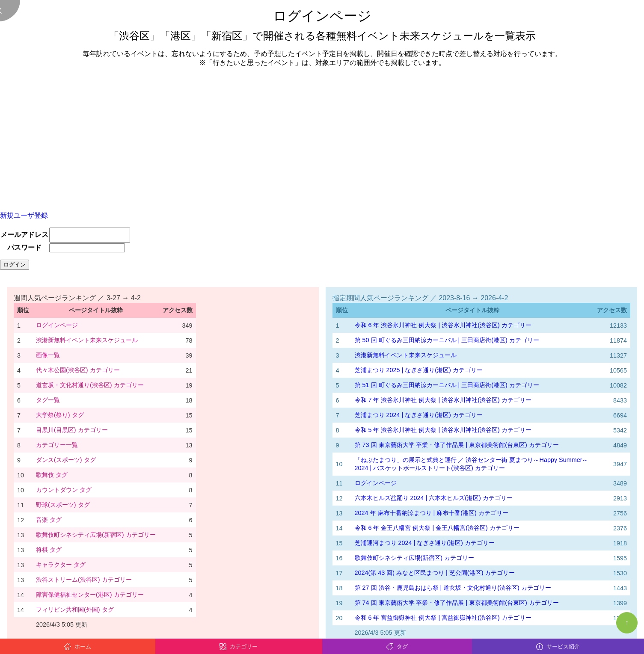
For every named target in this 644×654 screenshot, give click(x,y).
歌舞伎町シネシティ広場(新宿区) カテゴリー (96, 535)
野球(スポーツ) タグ (63, 505)
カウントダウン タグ (64, 490)
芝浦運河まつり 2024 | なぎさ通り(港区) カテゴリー (425, 543)
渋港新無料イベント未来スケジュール (87, 340)
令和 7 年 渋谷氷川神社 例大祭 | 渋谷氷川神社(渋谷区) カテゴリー (443, 400)
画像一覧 (48, 355)
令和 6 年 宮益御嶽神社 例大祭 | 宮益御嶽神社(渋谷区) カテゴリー (443, 618)
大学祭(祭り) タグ (60, 415)
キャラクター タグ (61, 565)
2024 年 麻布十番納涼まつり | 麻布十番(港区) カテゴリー (432, 513)
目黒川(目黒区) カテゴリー (72, 430)
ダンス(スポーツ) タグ (66, 460)
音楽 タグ (49, 520)
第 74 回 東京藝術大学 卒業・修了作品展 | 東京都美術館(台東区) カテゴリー (457, 603)
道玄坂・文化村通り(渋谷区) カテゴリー (90, 385)
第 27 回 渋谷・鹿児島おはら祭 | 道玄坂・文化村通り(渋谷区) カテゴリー (453, 588)
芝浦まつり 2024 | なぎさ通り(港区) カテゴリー (419, 415)
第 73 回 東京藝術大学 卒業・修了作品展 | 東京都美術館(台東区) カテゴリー (457, 445)
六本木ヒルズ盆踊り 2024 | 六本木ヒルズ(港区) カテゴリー (434, 498)
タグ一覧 (48, 400)
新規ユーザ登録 (24, 215)
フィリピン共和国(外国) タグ (75, 610)
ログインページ (57, 325)
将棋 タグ (49, 550)
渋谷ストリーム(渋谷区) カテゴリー (84, 580)
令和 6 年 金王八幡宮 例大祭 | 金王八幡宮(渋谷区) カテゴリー (437, 528)
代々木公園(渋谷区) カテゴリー (78, 370)
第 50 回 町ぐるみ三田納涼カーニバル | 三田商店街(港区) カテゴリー (447, 340)
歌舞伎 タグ (52, 475)
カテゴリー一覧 (57, 445)
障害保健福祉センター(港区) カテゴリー (90, 595)
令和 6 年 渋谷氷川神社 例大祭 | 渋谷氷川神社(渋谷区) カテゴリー (443, 325)
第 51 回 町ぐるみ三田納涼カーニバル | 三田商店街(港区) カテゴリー (447, 385)
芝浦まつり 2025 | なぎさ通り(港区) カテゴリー (419, 370)
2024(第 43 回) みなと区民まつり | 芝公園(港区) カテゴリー (435, 573)
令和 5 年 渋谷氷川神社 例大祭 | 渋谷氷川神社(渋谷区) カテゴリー (443, 430)
